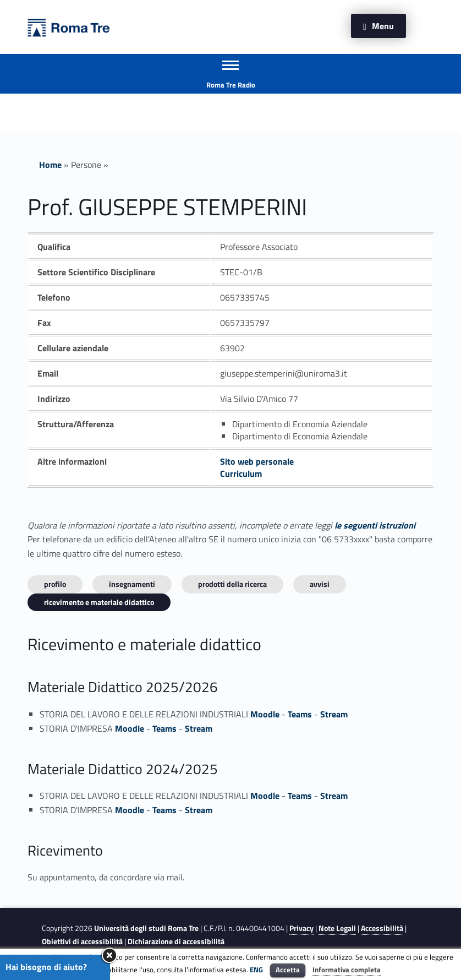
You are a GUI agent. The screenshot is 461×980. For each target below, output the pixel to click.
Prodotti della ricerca (232, 584)
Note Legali (337, 928)
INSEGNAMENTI (132, 584)
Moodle (265, 714)
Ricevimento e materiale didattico (99, 602)
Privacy (301, 928)
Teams (300, 714)
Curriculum (241, 473)
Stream (334, 714)
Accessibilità (382, 928)
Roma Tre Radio (231, 85)
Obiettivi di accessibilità (82, 941)
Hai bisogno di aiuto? (46, 967)
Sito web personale (257, 461)
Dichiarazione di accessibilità (176, 941)
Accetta (288, 970)
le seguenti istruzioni (375, 525)
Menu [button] (383, 26)
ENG (256, 970)
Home (50, 165)
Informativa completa (347, 970)
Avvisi (320, 584)
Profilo (55, 584)
